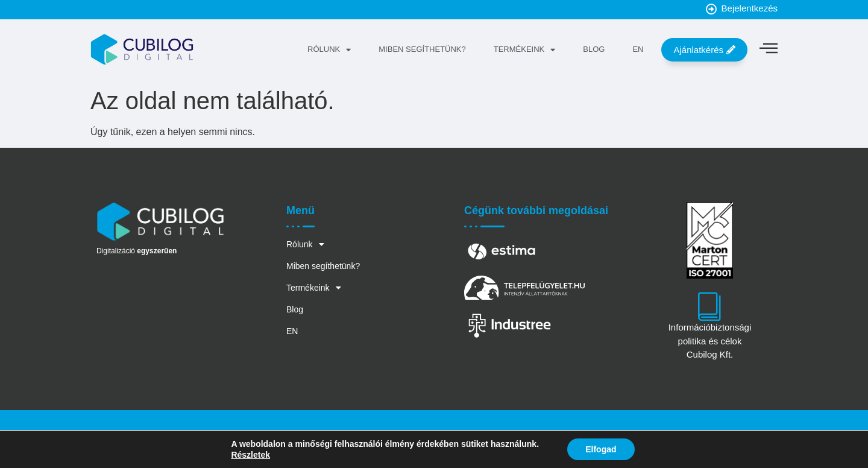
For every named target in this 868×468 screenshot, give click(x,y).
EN (638, 49)
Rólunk (329, 50)
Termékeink (525, 50)
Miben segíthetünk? (422, 49)
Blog (594, 49)
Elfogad (601, 449)
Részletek (250, 455)
